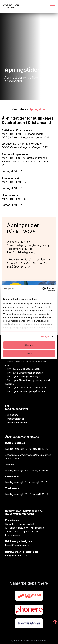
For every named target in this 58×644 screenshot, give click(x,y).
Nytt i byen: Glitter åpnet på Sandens (24, 373)
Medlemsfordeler (15, 419)
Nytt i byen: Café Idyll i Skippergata (23, 377)
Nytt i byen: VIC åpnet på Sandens (23, 369)
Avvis (29, 353)
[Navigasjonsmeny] (53, 6)
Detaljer (45, 336)
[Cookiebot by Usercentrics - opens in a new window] (42, 289)
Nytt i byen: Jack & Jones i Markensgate (26, 388)
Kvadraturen (20, 109)
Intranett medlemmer (16, 423)
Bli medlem (11, 415)
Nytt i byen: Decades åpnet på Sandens (26, 392)
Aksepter (29, 345)
